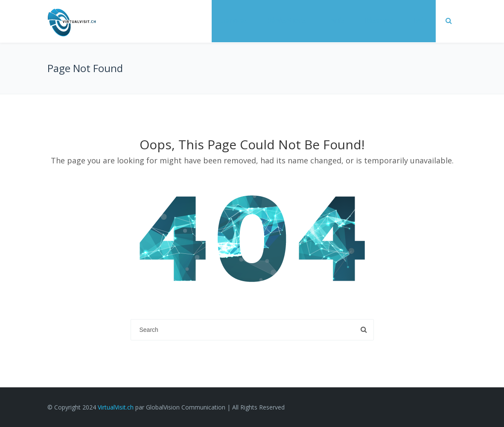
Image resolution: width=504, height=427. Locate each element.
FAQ (420, 20)
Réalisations (287, 20)
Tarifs (335, 20)
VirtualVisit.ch (116, 407)
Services (235, 20)
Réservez (379, 20)
